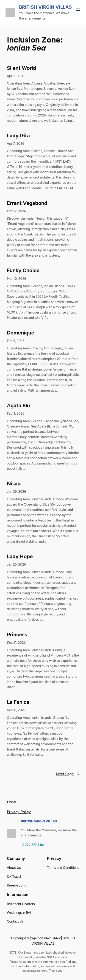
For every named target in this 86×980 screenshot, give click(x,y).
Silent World (21, 68)
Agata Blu (18, 406)
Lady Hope (20, 557)
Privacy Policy (19, 812)
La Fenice (18, 702)
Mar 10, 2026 (17, 279)
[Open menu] (78, 10)
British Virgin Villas (45, 7)
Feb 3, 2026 (16, 414)
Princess (17, 635)
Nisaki (14, 484)
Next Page (67, 774)
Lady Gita (18, 136)
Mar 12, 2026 (16, 211)
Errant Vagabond (27, 203)
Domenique (21, 333)
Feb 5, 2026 (16, 341)
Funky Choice (23, 270)
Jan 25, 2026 (17, 492)
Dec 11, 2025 (16, 643)
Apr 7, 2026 (15, 76)
